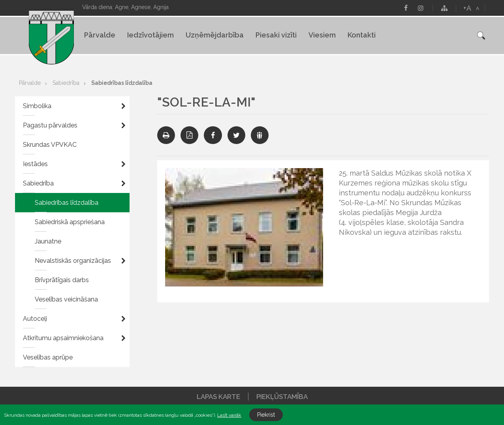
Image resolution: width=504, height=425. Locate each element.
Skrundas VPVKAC (50, 145)
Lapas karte (218, 397)
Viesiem (322, 35)
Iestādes (35, 164)
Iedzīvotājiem (150, 35)
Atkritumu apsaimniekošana (63, 338)
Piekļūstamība (282, 397)
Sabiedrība (66, 83)
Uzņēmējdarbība (215, 35)
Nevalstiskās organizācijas (73, 261)
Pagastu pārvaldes (50, 125)
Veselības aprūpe (48, 357)
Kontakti (362, 35)
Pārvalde (100, 35)
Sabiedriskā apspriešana (70, 222)
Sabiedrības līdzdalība (122, 83)
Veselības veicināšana (66, 299)
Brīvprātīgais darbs (62, 280)
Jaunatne (48, 241)
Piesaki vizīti (276, 35)
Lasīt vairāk (229, 415)
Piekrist (266, 415)
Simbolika (37, 106)
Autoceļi (35, 319)
